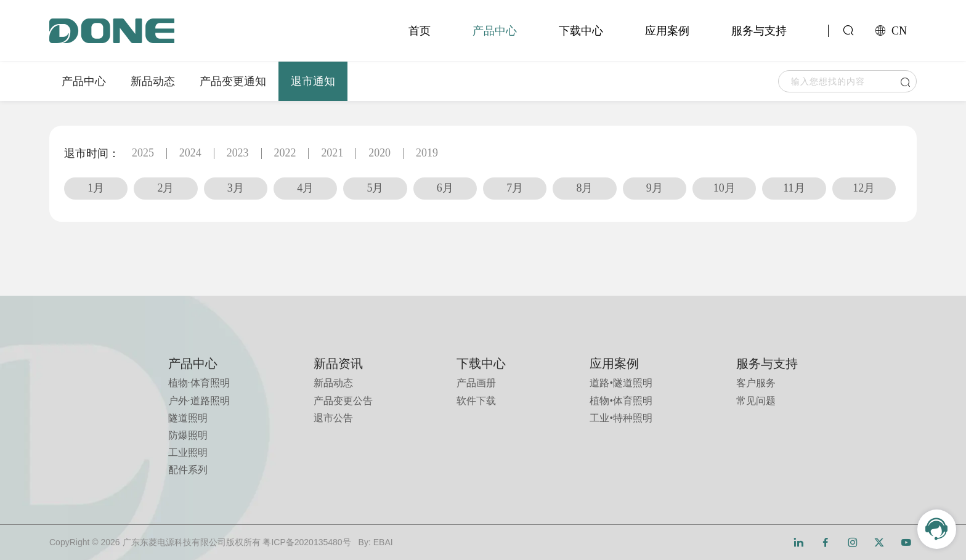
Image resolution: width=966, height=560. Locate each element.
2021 (333, 153)
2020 (380, 153)
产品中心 (495, 31)
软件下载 (476, 401)
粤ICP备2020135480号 (306, 542)
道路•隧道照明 (621, 383)
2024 (190, 153)
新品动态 (153, 81)
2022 (285, 153)
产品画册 (476, 383)
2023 (238, 153)
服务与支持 (759, 31)
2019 (428, 153)
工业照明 (188, 452)
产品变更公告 (343, 401)
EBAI (383, 542)
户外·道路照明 (199, 401)
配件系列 (188, 470)
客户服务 (756, 383)
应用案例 (667, 31)
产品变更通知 (233, 81)
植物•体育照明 (621, 401)
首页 (420, 31)
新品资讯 (338, 363)
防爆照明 (188, 435)
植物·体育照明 (199, 383)
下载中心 (581, 31)
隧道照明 (188, 418)
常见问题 (756, 401)
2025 (143, 153)
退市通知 (313, 81)
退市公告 (333, 418)
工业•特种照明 (621, 418)
